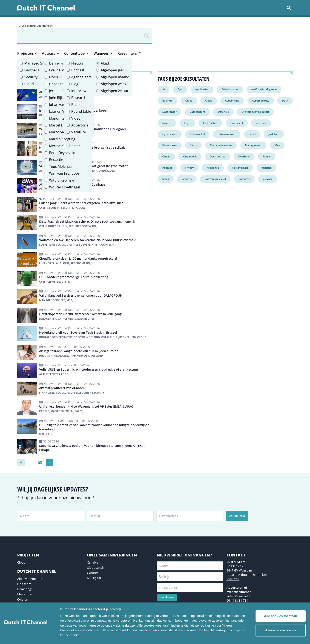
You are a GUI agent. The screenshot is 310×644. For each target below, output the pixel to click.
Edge (187, 123)
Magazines (25, 594)
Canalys (93, 562)
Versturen (237, 516)
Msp (277, 145)
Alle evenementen (30, 579)
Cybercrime (232, 101)
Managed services (221, 145)
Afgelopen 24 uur (115, 91)
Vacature (79, 132)
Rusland (266, 168)
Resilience (213, 168)
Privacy (189, 168)
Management (253, 145)
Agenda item (81, 77)
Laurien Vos (59, 111)
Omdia (166, 156)
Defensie (223, 112)
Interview (79, 91)
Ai (164, 89)
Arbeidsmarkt (230, 89)
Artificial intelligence (264, 89)
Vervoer (268, 179)
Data (285, 101)
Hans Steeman (61, 84)
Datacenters (197, 112)
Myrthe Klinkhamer (65, 146)
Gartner (93, 573)
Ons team (24, 584)
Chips (189, 101)
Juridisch (274, 134)
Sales (166, 179)
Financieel (237, 123)
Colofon (23, 599)
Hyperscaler (170, 134)
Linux (193, 145)
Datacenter (169, 112)
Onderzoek (190, 156)
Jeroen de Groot (62, 91)
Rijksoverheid (240, 168)
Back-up (167, 101)
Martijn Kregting (62, 139)
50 (40, 462)
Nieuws (77, 63)
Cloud (29, 84)
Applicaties (202, 89)
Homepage (25, 589)
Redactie (56, 160)
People (77, 105)
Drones (167, 123)
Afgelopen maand (115, 77)
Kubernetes (170, 145)
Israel (252, 134)
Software (244, 179)
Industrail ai (197, 134)
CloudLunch (96, 568)
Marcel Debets (61, 125)
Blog (75, 84)
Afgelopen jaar (112, 70)
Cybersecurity (261, 101)
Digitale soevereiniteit (255, 112)
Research (79, 98)
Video (76, 118)
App (180, 89)
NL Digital (94, 578)
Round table (81, 111)
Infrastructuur (227, 134)
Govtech (261, 123)
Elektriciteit (210, 123)
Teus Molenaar (61, 166)
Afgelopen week (113, 84)
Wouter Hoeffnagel (65, 187)
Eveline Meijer (60, 70)
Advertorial (80, 125)
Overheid (244, 156)
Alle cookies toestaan (281, 616)
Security (31, 77)
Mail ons (233, 579)
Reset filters (129, 53)
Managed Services (39, 63)
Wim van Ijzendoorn (65, 173)
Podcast (78, 70)
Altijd (105, 63)
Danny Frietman (62, 63)
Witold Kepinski (62, 180)
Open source (218, 156)
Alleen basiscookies (281, 630)
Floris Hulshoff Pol (64, 77)
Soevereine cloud (215, 179)
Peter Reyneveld (62, 153)
